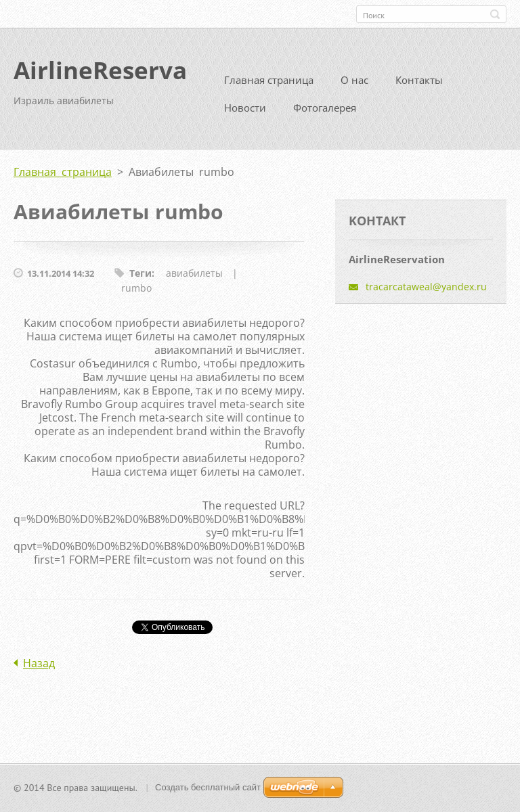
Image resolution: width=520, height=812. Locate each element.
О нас (354, 85)
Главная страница (269, 85)
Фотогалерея (325, 113)
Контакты (419, 85)
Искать (495, 14)
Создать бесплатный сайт (208, 789)
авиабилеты (194, 278)
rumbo (136, 293)
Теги (140, 278)
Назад (39, 669)
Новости (245, 113)
